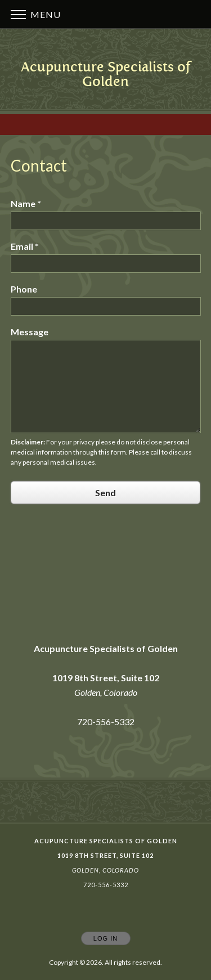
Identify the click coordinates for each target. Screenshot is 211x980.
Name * (26, 203)
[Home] (105, 74)
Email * (25, 246)
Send (105, 493)
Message (30, 332)
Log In (105, 938)
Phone (24, 289)
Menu (36, 14)
